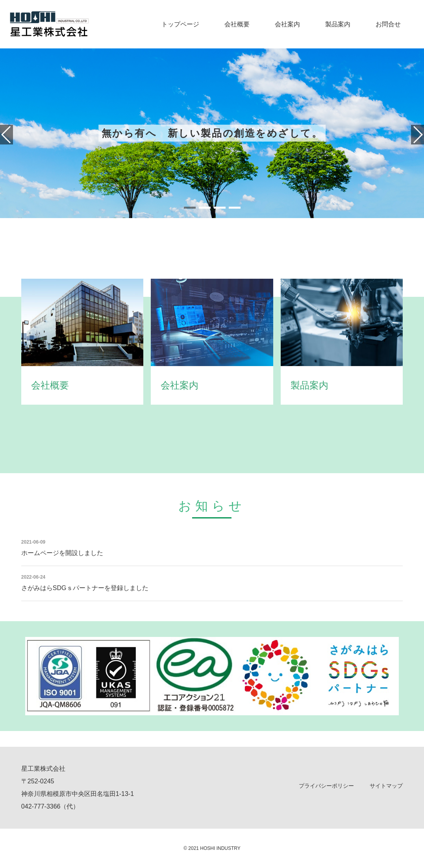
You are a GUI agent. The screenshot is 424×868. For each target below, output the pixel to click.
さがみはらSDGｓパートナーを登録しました (85, 588)
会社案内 (287, 24)
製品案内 (338, 24)
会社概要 (237, 24)
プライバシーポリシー (326, 786)
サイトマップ (386, 786)
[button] (190, 208)
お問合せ (388, 24)
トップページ (180, 24)
